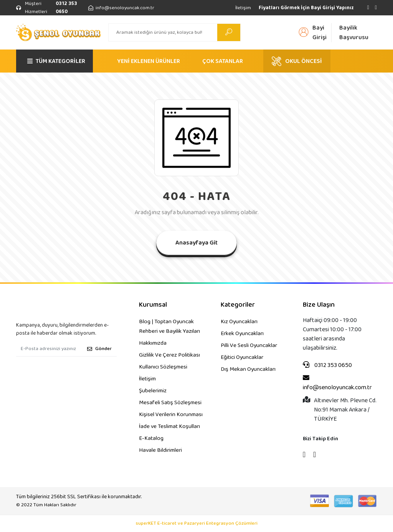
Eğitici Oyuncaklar (242, 357)
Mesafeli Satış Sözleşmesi (170, 403)
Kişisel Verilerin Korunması (171, 415)
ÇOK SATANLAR (223, 61)
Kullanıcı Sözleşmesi (163, 367)
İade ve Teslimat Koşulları (169, 426)
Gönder (99, 349)
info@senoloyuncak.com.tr (337, 383)
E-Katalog (151, 438)
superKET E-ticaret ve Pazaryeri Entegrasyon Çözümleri (197, 524)
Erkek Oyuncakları (242, 334)
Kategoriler (238, 305)
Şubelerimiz (153, 391)
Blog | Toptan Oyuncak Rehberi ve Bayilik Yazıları (169, 326)
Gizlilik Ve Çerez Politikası (169, 355)
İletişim (243, 8)
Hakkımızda (153, 343)
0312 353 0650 (327, 365)
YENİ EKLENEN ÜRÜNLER (149, 61)
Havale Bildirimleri (160, 450)
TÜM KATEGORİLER (56, 61)
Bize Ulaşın (319, 305)
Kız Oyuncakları (239, 322)
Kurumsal (153, 305)
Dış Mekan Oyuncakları (248, 369)
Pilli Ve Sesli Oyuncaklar (249, 345)
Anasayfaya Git (196, 243)
